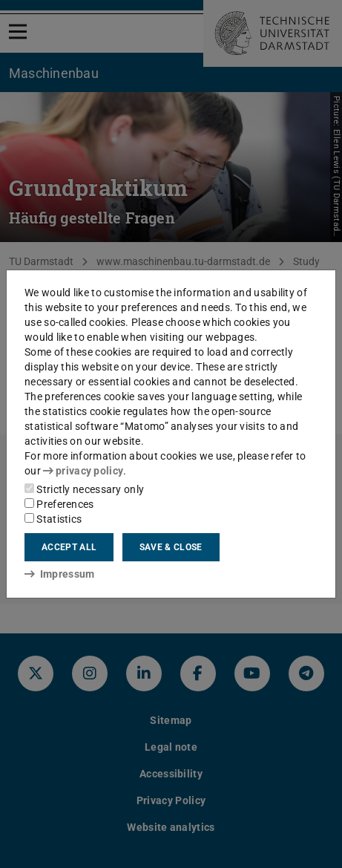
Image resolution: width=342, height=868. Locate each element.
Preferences (59, 504)
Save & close (171, 547)
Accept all (69, 547)
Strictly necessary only (84, 489)
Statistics (53, 519)
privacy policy (83, 471)
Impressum (60, 574)
